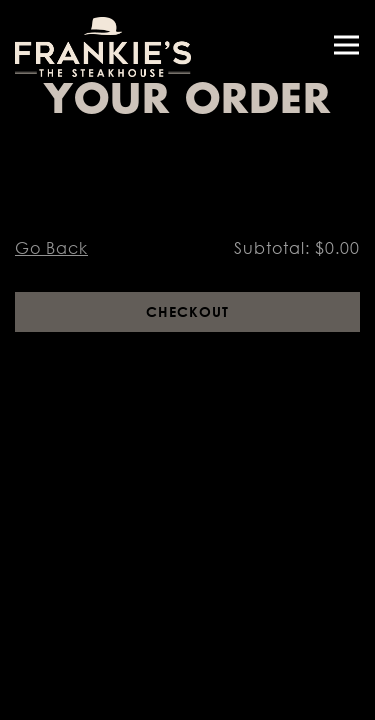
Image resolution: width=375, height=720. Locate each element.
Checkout (187, 311)
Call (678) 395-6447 (188, 655)
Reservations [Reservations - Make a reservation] (187, 698)
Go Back (51, 247)
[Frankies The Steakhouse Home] (105, 45)
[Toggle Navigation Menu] (346, 45)
